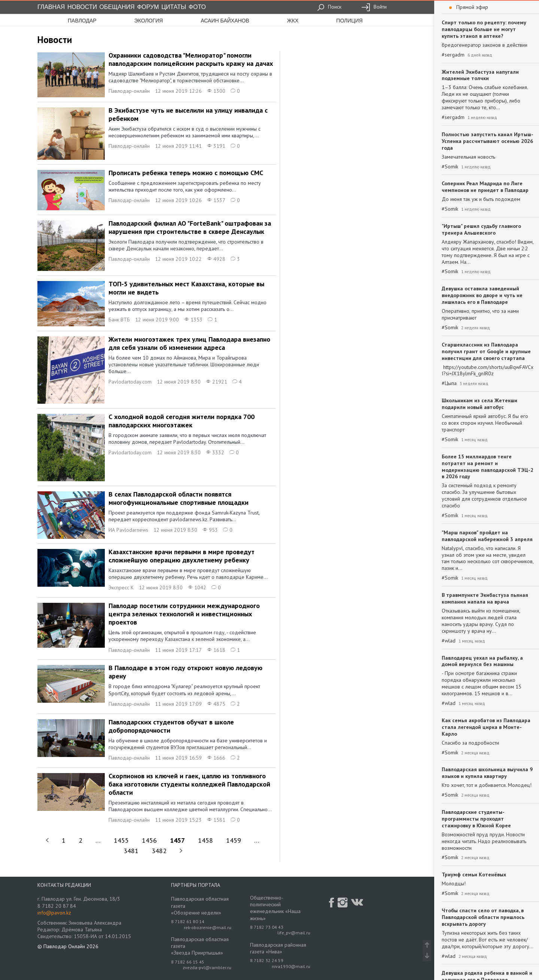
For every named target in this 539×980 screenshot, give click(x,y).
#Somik (450, 167)
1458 (205, 840)
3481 (131, 851)
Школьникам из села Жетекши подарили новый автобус (479, 404)
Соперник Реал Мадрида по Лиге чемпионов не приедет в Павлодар (485, 187)
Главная (51, 7)
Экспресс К (121, 587)
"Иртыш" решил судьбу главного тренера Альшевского (481, 229)
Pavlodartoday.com (130, 382)
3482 (159, 851)
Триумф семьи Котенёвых (474, 874)
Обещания (117, 7)
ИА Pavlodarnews (128, 530)
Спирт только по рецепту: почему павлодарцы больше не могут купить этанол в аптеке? (484, 29)
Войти (374, 7)
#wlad (449, 641)
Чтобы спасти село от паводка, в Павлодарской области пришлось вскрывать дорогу (483, 917)
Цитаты (174, 7)
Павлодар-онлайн (129, 91)
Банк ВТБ (119, 320)
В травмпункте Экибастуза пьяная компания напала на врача (485, 598)
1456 (149, 840)
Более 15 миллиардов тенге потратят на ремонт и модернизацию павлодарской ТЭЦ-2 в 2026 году (488, 467)
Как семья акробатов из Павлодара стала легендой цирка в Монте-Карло (486, 727)
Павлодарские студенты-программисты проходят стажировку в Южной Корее (476, 819)
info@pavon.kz (54, 913)
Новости (82, 7)
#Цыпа (449, 383)
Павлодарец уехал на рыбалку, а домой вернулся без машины (482, 661)
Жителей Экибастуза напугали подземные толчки (480, 75)
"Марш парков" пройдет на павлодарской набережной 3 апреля (487, 536)
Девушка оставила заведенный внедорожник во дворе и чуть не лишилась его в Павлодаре (482, 295)
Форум (148, 7)
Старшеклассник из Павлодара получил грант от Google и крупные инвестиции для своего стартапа (486, 351)
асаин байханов (225, 21)
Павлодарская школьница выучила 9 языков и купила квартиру (487, 773)
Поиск (329, 7)
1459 (234, 840)
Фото (197, 7)
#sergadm (453, 55)
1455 (121, 840)
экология (149, 21)
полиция (349, 21)
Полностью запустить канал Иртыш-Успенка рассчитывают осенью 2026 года (488, 141)
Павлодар (82, 21)
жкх (293, 21)
